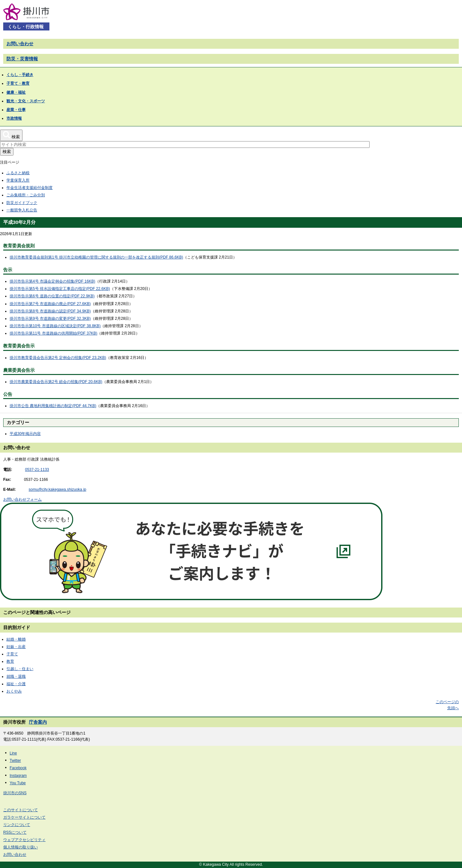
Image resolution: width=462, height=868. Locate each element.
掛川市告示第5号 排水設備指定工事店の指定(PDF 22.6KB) (60, 289)
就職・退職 (16, 677)
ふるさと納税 (18, 173)
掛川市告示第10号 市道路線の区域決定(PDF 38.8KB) (55, 326)
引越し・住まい (20, 669)
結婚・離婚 (16, 639)
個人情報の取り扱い (21, 847)
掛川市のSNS (15, 793)
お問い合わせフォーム (22, 499)
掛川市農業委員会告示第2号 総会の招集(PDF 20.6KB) (56, 382)
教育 (10, 661)
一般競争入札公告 (22, 210)
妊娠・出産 (16, 647)
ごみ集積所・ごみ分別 (26, 195)
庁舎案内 (38, 722)
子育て (12, 654)
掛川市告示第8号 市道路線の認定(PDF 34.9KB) (50, 311)
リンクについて (17, 825)
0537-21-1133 (37, 470)
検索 (7, 152)
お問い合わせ (20, 44)
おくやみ (14, 691)
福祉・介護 (16, 684)
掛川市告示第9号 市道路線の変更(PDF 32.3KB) (50, 319)
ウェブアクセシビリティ (24, 840)
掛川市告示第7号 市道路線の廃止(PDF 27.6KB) (50, 304)
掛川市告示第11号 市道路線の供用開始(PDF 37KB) (53, 333)
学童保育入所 (18, 180)
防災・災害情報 (22, 59)
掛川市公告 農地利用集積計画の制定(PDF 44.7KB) (53, 406)
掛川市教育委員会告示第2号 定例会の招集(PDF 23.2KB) (58, 358)
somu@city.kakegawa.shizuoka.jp (57, 489)
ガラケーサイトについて (24, 817)
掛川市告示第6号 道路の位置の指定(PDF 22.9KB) (52, 296)
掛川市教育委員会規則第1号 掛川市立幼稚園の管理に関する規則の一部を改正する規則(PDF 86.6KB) (96, 257)
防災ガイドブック (22, 203)
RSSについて (15, 832)
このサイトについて (21, 810)
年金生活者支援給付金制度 (30, 188)
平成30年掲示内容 (25, 434)
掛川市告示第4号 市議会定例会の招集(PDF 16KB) (52, 281)
